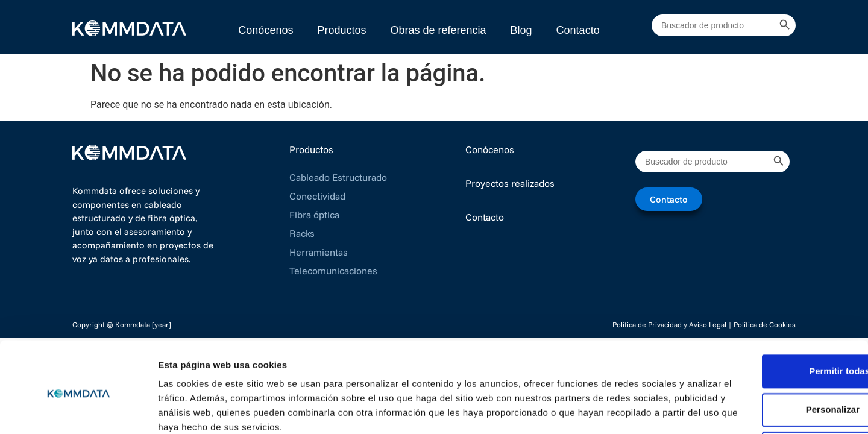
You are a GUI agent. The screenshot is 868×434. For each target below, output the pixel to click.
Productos (341, 30)
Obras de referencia (438, 30)
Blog (521, 30)
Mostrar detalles (193, 410)
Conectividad (317, 196)
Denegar (767, 398)
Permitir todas (768, 321)
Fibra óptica (314, 215)
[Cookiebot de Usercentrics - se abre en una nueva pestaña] (78, 410)
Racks (302, 233)
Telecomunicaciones (333, 271)
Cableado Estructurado (338, 177)
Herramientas (319, 252)
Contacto (578, 30)
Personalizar (768, 360)
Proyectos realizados (510, 183)
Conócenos (266, 30)
